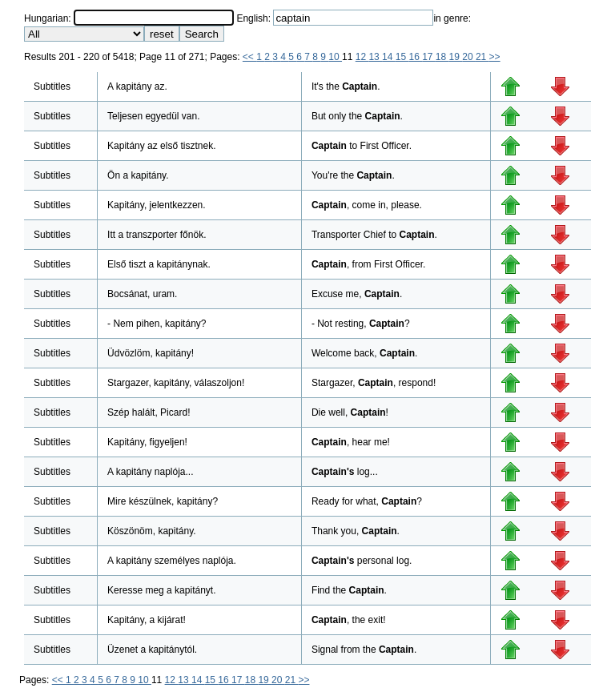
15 (402, 57)
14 (389, 57)
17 (429, 57)
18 (442, 57)
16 (415, 57)
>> (495, 57)
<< (249, 57)
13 (375, 57)
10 (335, 57)
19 (456, 57)
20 (469, 57)
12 (362, 57)
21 (482, 57)
